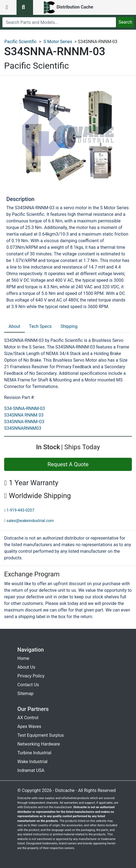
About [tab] (14, 326)
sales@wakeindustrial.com (30, 521)
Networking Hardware (39, 744)
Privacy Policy (31, 676)
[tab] (14, 327)
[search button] (25, 7)
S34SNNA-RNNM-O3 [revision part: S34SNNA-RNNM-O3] (24, 422)
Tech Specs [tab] (40, 326)
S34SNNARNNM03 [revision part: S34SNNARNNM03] (23, 428)
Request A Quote (68, 464)
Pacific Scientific (21, 42)
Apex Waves (29, 726)
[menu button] (8, 7)
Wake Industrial (32, 762)
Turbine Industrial (34, 753)
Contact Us (28, 685)
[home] (68, 7)
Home (23, 658)
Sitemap (25, 693)
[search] (59, 22)
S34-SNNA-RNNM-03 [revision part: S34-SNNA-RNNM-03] (25, 408)
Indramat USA (31, 770)
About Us (26, 667)
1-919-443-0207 (21, 510)
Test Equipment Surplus (41, 735)
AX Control (28, 718)
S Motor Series (58, 42)
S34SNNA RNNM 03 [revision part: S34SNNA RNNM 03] (24, 415)
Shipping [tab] (69, 326)
